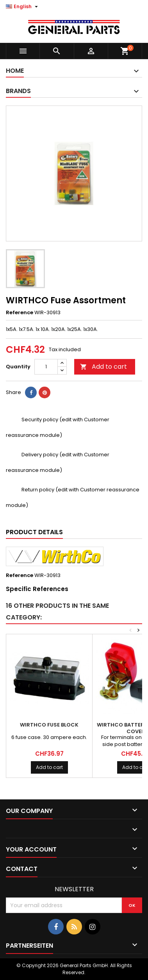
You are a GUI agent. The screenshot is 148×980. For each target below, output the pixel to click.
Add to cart (103, 367)
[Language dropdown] (23, 7)
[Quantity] (46, 367)
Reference (20, 313)
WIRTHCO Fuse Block (49, 725)
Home (15, 71)
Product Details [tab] (34, 532)
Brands (18, 91)
